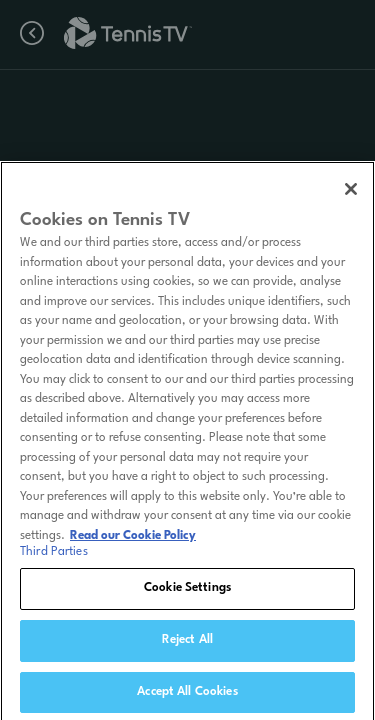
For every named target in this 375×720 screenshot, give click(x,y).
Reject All (187, 646)
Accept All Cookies (187, 698)
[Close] (351, 195)
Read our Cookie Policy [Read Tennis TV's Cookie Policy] (133, 542)
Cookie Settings (187, 594)
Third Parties (54, 558)
